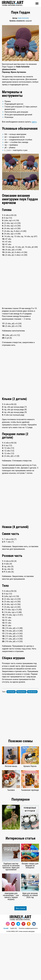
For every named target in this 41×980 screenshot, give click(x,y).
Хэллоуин (11, 738)
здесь (34, 168)
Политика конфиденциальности (28, 975)
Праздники (21, 738)
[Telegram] (18, 970)
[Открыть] (37, 3)
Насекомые (32, 738)
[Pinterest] (23, 970)
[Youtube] (13, 970)
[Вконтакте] (34, 970)
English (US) (13, 975)
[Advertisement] (20, 111)
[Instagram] (8, 970)
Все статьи (20, 955)
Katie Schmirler (23, 18)
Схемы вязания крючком (13, 3)
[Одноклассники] (29, 970)
